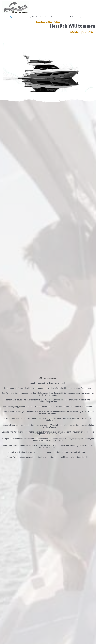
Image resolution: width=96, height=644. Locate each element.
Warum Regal (44, 17)
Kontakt (65, 17)
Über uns (23, 17)
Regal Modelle (33, 17)
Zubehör (90, 17)
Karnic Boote (55, 17)
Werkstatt (73, 17)
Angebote (82, 17)
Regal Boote (14, 17)
